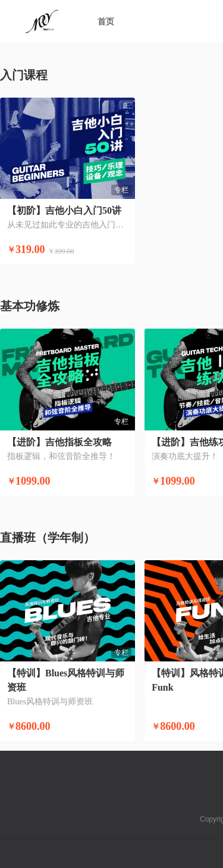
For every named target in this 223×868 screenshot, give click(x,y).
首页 (106, 21)
